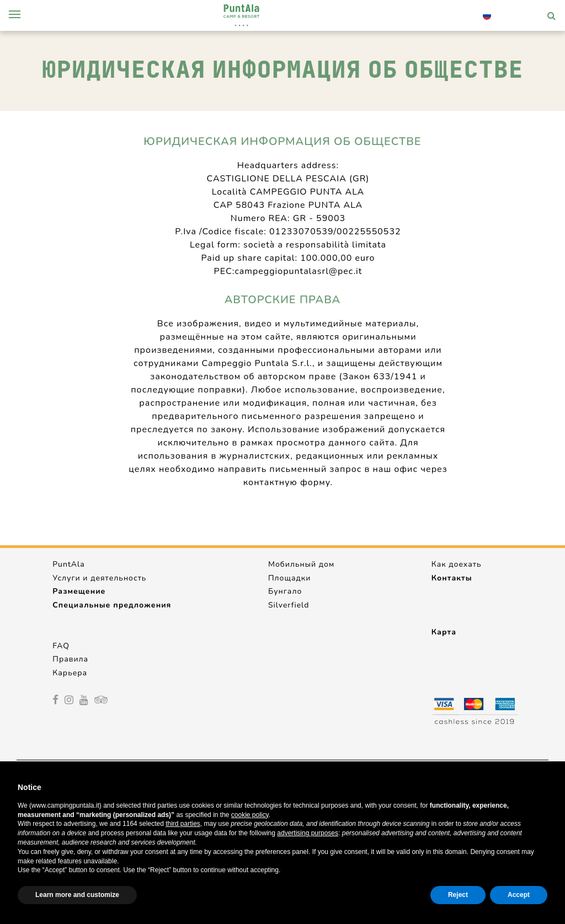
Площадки (289, 578)
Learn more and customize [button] (77, 895)
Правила (70, 659)
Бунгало (285, 591)
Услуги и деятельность (99, 578)
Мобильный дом (301, 564)
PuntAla (68, 564)
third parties (183, 824)
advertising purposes (308, 833)
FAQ (61, 646)
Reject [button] (458, 895)
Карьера (70, 673)
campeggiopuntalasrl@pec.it (298, 271)
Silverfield (289, 605)
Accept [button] (519, 895)
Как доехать (457, 564)
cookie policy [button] (250, 815)
